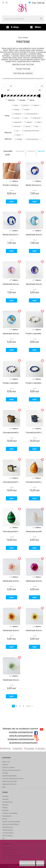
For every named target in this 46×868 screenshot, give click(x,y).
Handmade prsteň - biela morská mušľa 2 (34, 531)
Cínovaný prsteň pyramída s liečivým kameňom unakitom (11, 432)
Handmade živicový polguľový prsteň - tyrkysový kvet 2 (11, 680)
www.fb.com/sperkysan (21, 736)
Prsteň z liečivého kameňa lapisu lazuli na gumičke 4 (34, 383)
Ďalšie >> (30, 706)
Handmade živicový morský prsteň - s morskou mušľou (11, 284)
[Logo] (23, 8)
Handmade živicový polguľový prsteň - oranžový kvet (11, 630)
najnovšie (41, 151)
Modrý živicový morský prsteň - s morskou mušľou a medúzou (11, 235)
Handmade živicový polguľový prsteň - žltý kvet (34, 630)
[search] (41, 19)
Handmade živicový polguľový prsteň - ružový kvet (11, 581)
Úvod (20, 37)
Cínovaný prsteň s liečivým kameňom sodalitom (34, 432)
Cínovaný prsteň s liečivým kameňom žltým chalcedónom (34, 482)
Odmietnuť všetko (27, 863)
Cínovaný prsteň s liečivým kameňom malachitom (11, 531)
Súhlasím (40, 863)
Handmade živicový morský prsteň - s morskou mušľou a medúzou (34, 235)
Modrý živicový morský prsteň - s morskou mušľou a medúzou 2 (34, 185)
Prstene (25, 37)
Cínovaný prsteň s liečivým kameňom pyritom (11, 482)
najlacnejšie (20, 151)
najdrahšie (31, 151)
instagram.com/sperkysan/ (21, 739)
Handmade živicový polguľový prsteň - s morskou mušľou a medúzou (11, 334)
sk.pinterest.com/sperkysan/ (23, 743)
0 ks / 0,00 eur (38, 3)
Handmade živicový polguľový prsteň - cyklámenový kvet (34, 581)
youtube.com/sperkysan (21, 732)
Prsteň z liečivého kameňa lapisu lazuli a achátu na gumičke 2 (11, 383)
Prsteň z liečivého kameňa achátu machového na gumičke (34, 334)
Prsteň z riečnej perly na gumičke (11, 185)
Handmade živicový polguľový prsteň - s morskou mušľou (34, 284)
